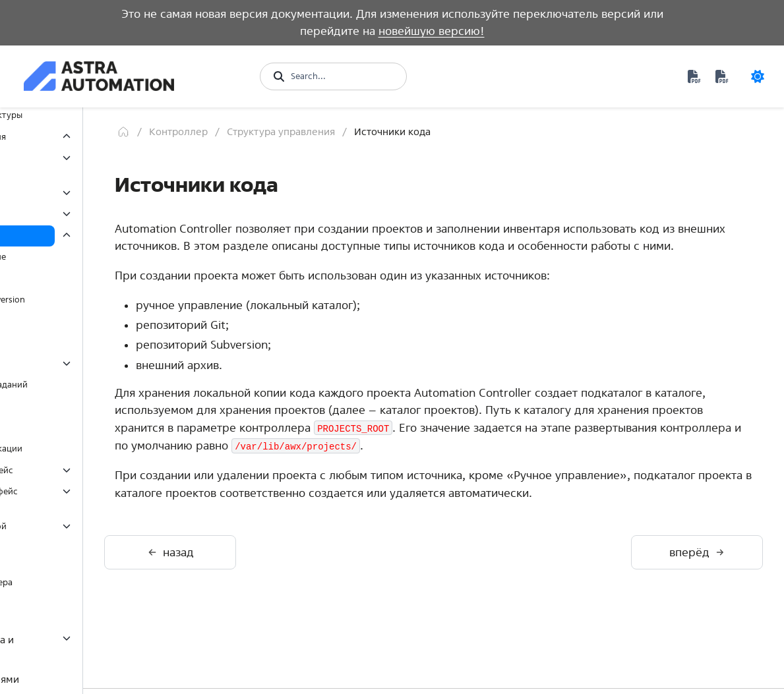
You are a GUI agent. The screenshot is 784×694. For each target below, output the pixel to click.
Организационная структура (84, 164)
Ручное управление (93, 257)
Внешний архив (84, 321)
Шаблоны (66, 363)
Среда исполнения (78, 617)
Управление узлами (87, 406)
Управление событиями (90, 679)
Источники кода (79, 236)
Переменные (72, 427)
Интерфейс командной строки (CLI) (87, 533)
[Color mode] (758, 76)
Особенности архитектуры (95, 115)
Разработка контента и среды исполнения (87, 648)
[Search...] (342, 76)
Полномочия (73, 193)
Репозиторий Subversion (103, 300)
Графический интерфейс (90, 470)
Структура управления (87, 137)
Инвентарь (68, 214)
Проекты (64, 342)
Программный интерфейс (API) (93, 498)
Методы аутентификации (98, 448)
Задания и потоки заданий (101, 385)
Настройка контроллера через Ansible (90, 589)
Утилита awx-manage (82, 561)
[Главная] (251, 132)
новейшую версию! (432, 31)
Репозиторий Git (87, 278)
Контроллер (306, 131)
